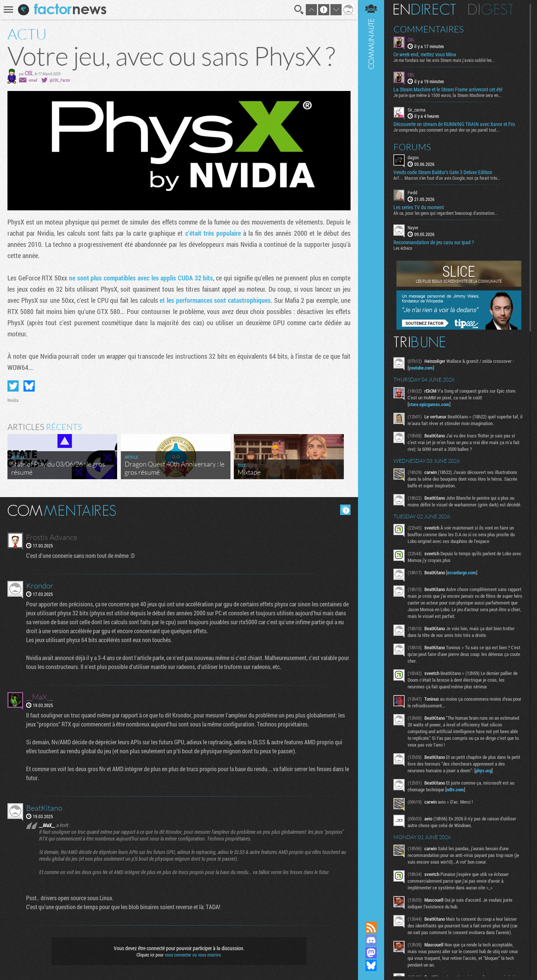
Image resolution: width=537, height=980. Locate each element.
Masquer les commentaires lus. (345, 510)
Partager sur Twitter (13, 386)
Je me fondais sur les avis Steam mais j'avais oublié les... (444, 60)
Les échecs (403, 248)
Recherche (299, 10)
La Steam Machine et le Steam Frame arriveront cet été (448, 89)
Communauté (371, 454)
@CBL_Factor (60, 80)
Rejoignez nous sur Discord (371, 940)
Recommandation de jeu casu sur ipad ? (434, 242)
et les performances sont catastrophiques (215, 300)
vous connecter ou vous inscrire (193, 955)
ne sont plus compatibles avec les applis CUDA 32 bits (141, 278)
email (33, 80)
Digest (491, 9)
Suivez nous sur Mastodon (371, 953)
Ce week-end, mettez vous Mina (425, 54)
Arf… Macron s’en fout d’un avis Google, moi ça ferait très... (447, 178)
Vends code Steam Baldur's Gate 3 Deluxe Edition (443, 172)
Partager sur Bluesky (29, 386)
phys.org (483, 770)
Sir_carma (417, 110)
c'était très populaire (213, 233)
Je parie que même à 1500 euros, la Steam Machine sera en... (447, 95)
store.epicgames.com (429, 404)
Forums (412, 147)
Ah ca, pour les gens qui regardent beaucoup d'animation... (446, 213)
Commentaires (429, 29)
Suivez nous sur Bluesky (371, 965)
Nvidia (13, 400)
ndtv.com (455, 789)
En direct (425, 9)
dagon (413, 157)
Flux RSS (371, 927)
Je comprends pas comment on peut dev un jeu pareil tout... (447, 130)
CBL (29, 73)
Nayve (413, 227)
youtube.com (421, 368)
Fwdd (412, 192)
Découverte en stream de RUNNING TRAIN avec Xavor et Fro (454, 124)
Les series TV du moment (419, 207)
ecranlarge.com (462, 572)
